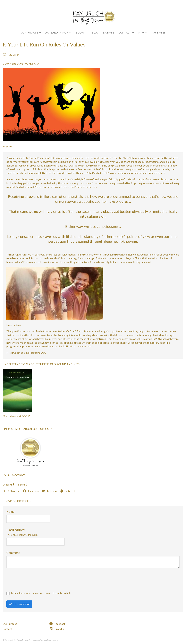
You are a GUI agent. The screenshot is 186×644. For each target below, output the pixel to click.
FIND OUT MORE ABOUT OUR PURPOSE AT (28, 429)
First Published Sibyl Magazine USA (26, 353)
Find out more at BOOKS (16, 416)
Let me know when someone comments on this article (41, 593)
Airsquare (53, 640)
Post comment (19, 604)
